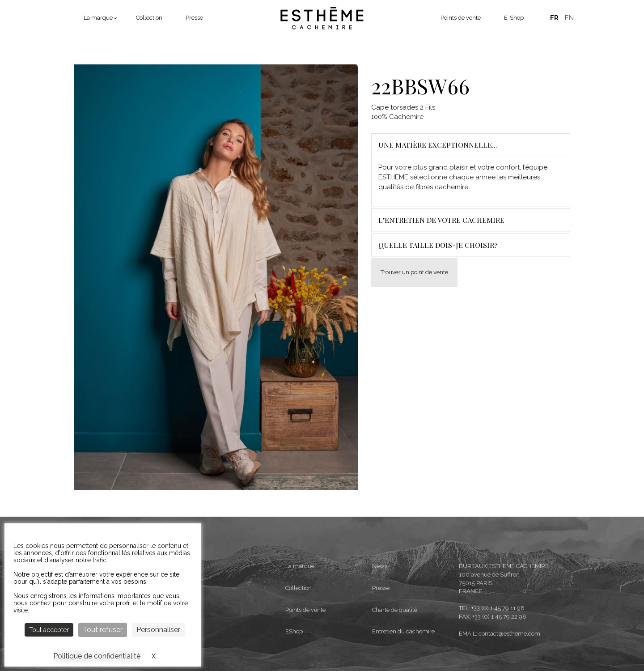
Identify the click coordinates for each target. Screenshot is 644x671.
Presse (194, 18)
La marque (98, 18)
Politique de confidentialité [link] (97, 656)
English (569, 18)
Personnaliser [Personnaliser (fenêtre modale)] (158, 630)
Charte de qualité (395, 645)
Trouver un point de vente (414, 272)
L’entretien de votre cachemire (441, 220)
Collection (149, 18)
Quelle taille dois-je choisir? (438, 245)
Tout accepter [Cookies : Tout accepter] (49, 630)
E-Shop (514, 18)
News (380, 601)
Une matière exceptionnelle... (438, 145)
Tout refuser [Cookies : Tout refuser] (103, 630)
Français (554, 18)
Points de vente (461, 18)
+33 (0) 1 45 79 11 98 (498, 643)
